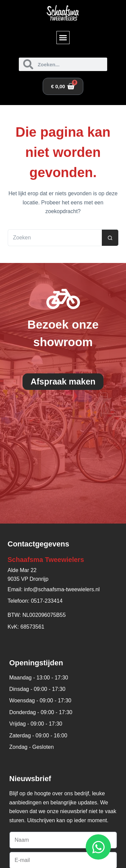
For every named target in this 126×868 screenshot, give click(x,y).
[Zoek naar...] (55, 238)
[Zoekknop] (110, 238)
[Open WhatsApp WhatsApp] (98, 847)
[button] (63, 38)
